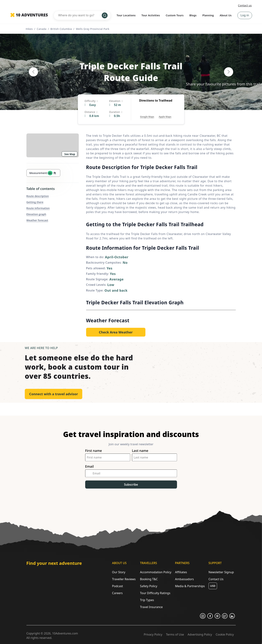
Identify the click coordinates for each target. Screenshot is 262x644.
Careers (117, 593)
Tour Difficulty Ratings (155, 593)
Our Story (119, 572)
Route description (38, 196)
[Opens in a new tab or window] (147, 113)
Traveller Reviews (124, 579)
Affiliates (181, 572)
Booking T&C (149, 579)
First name (94, 451)
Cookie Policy (225, 634)
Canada (42, 29)
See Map (70, 154)
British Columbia (61, 29)
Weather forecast (37, 220)
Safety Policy (149, 586)
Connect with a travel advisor (54, 394)
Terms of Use (175, 634)
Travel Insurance (151, 607)
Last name (140, 451)
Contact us (245, 5)
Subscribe (131, 485)
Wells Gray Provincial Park (93, 29)
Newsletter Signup (221, 572)
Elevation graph (36, 214)
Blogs (193, 15)
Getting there (35, 202)
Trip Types (147, 600)
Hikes (29, 29)
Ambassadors (184, 579)
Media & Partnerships (190, 586)
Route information (38, 208)
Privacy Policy (153, 634)
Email (90, 466)
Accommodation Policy (156, 572)
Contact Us (216, 579)
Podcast (117, 586)
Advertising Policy (200, 634)
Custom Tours (175, 15)
